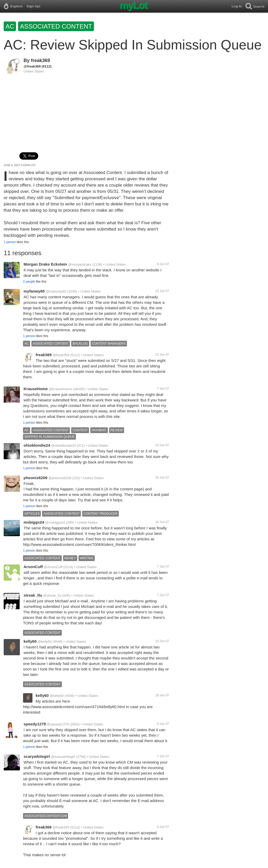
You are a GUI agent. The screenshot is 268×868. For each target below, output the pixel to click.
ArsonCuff (33, 567)
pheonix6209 (35, 478)
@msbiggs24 (55, 522)
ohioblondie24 (37, 445)
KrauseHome (36, 389)
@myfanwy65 (56, 291)
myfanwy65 (34, 291)
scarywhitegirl (37, 756)
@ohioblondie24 (63, 446)
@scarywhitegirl (63, 757)
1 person (10, 242)
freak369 (40, 60)
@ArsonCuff (53, 567)
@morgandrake (80, 264)
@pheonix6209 (60, 478)
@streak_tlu (52, 595)
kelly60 (30, 641)
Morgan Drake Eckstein (45, 264)
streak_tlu (33, 595)
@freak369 (32, 66)
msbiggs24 (34, 522)
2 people (29, 282)
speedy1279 (35, 724)
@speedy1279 (58, 724)
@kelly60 (45, 642)
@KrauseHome (60, 389)
